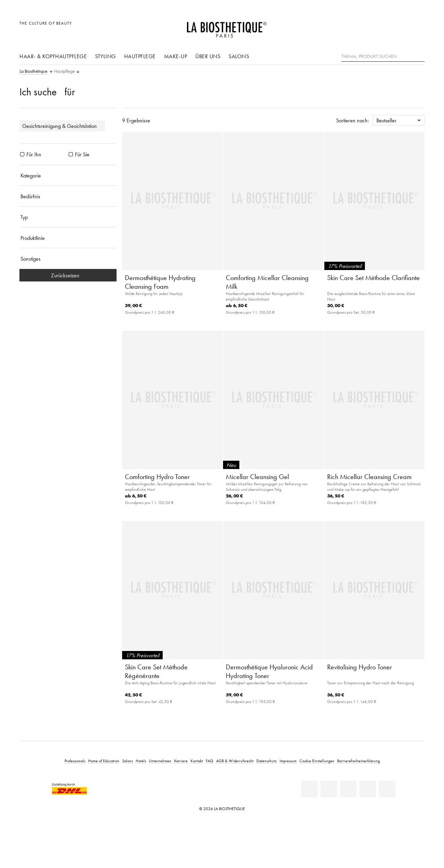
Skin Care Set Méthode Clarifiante (373, 278)
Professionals (75, 761)
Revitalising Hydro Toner (360, 667)
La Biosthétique (33, 71)
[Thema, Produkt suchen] (383, 57)
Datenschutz (267, 761)
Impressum (288, 761)
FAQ (210, 761)
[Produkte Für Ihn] (22, 154)
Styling (105, 56)
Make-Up (176, 56)
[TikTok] (387, 789)
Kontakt (197, 761)
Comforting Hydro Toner (157, 477)
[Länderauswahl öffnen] (386, 27)
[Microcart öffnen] (417, 27)
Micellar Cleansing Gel (257, 477)
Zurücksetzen (68, 275)
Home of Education (104, 761)
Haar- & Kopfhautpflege (53, 56)
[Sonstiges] (68, 259)
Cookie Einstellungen (317, 761)
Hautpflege (140, 56)
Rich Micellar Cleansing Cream (369, 477)
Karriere (181, 761)
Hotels (141, 761)
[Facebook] (329, 789)
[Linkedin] (309, 789)
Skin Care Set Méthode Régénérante (156, 671)
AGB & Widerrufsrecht (235, 761)
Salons (239, 56)
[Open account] (402, 27)
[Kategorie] (68, 175)
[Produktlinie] (68, 238)
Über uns (208, 56)
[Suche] (419, 56)
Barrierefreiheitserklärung (358, 761)
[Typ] (68, 217)
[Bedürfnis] (68, 196)
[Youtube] (348, 789)
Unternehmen (160, 761)
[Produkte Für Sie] (71, 154)
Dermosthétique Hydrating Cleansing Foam (160, 282)
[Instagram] (368, 789)
